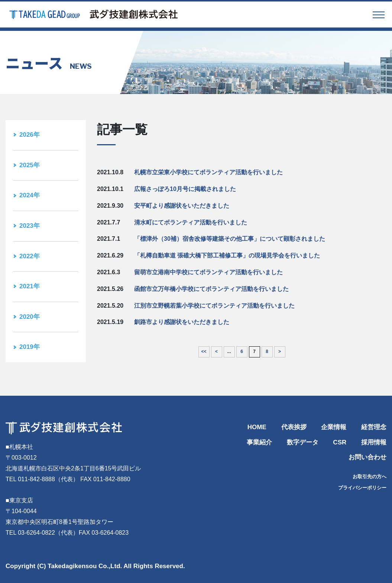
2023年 (30, 226)
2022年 (30, 256)
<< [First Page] (204, 352)
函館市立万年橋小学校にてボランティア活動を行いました (211, 289)
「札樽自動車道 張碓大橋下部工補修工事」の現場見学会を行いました (227, 255)
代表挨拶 (294, 427)
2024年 (30, 195)
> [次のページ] (280, 352)
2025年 (30, 165)
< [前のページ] (216, 352)
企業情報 (334, 427)
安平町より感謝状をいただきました (182, 206)
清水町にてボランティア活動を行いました (191, 222)
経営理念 (374, 427)
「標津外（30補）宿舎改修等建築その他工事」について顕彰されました (230, 239)
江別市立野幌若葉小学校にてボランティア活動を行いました (214, 306)
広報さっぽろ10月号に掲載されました (185, 189)
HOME (257, 427)
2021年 (30, 286)
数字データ (303, 442)
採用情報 (374, 442)
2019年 (30, 347)
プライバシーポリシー (362, 488)
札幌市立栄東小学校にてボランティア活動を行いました (208, 172)
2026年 (30, 135)
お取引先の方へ (370, 477)
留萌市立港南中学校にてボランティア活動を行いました (208, 272)
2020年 (30, 317)
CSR (340, 442)
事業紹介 (259, 442)
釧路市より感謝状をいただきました (182, 322)
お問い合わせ (367, 457)
